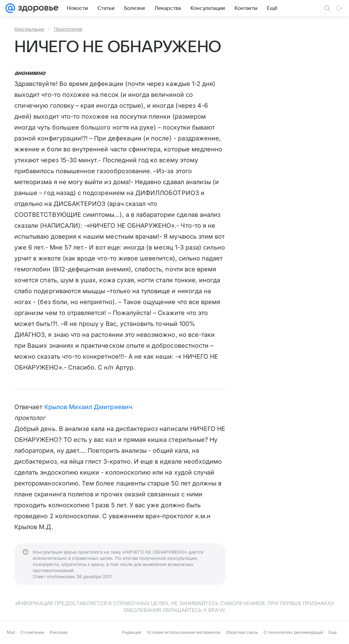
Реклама (59, 632)
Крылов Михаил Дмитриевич (88, 407)
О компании (32, 632)
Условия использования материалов (184, 632)
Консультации (29, 29)
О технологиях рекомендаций (293, 632)
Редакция (132, 632)
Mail (11, 632)
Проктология (68, 29)
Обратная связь (242, 632)
